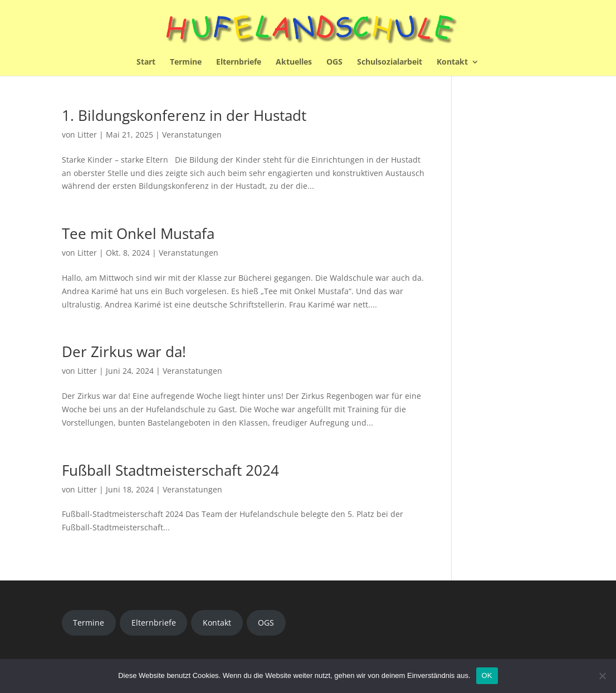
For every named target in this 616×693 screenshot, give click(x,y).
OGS (334, 62)
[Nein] (602, 676)
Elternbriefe (239, 62)
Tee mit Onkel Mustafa (138, 233)
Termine (186, 62)
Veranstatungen (192, 135)
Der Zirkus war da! (124, 352)
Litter (87, 135)
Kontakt (452, 62)
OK (487, 675)
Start (146, 62)
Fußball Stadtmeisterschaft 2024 (170, 470)
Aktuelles (294, 62)
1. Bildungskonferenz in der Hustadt (184, 115)
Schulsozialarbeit (390, 62)
